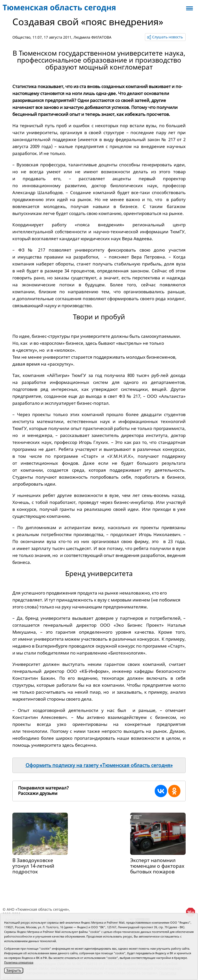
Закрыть (14, 970)
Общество (21, 37)
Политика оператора (19, 962)
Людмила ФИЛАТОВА (92, 37)
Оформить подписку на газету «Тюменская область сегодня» (99, 765)
